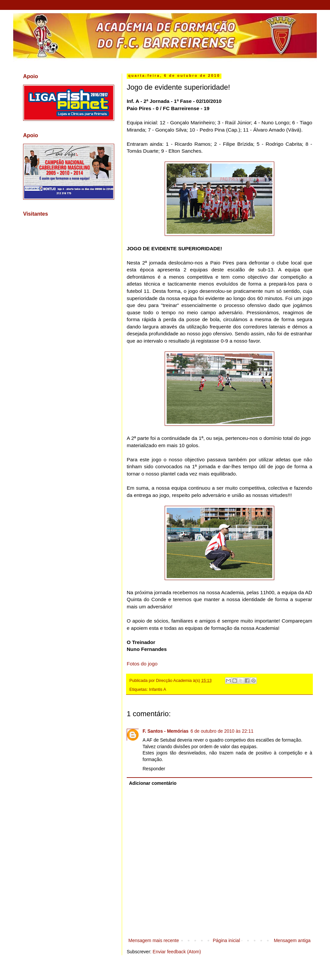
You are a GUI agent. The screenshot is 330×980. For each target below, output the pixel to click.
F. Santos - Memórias (165, 731)
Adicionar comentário (153, 783)
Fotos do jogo (142, 664)
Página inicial (227, 940)
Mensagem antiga (292, 940)
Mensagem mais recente (154, 940)
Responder (154, 769)
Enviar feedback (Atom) (177, 952)
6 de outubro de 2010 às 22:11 (222, 731)
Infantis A (158, 689)
